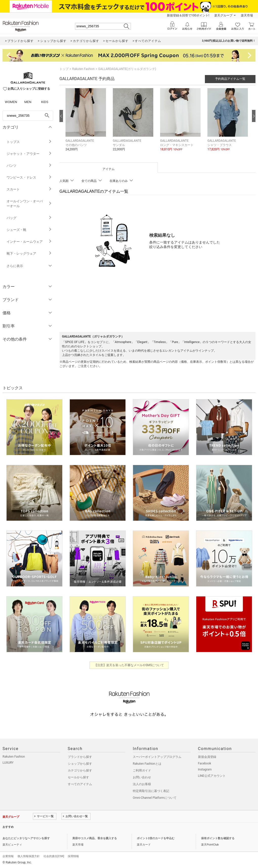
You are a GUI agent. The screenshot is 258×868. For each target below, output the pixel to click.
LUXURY (8, 763)
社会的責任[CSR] (54, 856)
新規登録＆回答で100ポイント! (188, 15)
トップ (64, 69)
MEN (28, 102)
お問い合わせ (142, 777)
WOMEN (11, 102)
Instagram (205, 769)
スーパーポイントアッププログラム (157, 757)
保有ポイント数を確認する (218, 838)
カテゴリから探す (80, 770)
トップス (29, 142)
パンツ (29, 166)
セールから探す (78, 777)
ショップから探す (80, 764)
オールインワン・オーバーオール (29, 204)
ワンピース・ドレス (29, 177)
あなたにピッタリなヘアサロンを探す (26, 838)
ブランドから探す (80, 757)
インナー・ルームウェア (29, 242)
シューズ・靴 (29, 230)
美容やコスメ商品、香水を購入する (95, 838)
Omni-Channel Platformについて (155, 798)
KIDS (45, 102)
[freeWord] (28, 116)
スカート (29, 189)
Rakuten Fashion (83, 69)
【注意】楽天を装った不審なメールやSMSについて (129, 665)
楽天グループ (223, 15)
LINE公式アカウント (212, 776)
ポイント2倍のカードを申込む (156, 838)
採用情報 (73, 856)
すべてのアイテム (80, 784)
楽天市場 (247, 15)
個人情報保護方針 (29, 856)
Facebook (205, 763)
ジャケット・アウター (29, 154)
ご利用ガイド (142, 770)
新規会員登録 (207, 757)
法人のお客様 (142, 784)
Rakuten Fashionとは (147, 764)
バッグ (29, 218)
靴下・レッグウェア (29, 254)
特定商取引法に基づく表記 (151, 791)
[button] (87, 123)
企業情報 (8, 856)
